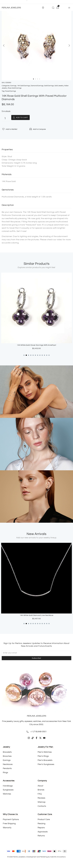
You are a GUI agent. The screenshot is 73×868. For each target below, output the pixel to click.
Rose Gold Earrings (15, 88)
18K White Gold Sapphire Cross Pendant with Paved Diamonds (36, 615)
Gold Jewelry (59, 86)
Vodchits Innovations (58, 857)
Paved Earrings (10, 91)
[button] (44, 8)
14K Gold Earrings (23, 86)
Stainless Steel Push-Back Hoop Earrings (36, 345)
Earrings (13, 86)
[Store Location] (43, 8)
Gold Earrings (49, 86)
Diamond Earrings (37, 86)
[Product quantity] (6, 119)
